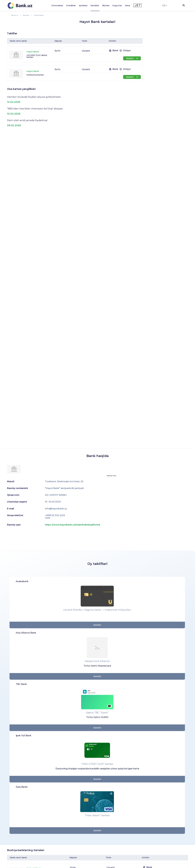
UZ (164, 6)
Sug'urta (117, 5)
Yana (127, 5)
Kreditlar (71, 5)
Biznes (106, 5)
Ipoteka (83, 5)
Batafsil (132, 58)
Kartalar (95, 5)
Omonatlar (57, 5)
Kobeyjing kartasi (35, 75)
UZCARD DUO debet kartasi (37, 56)
